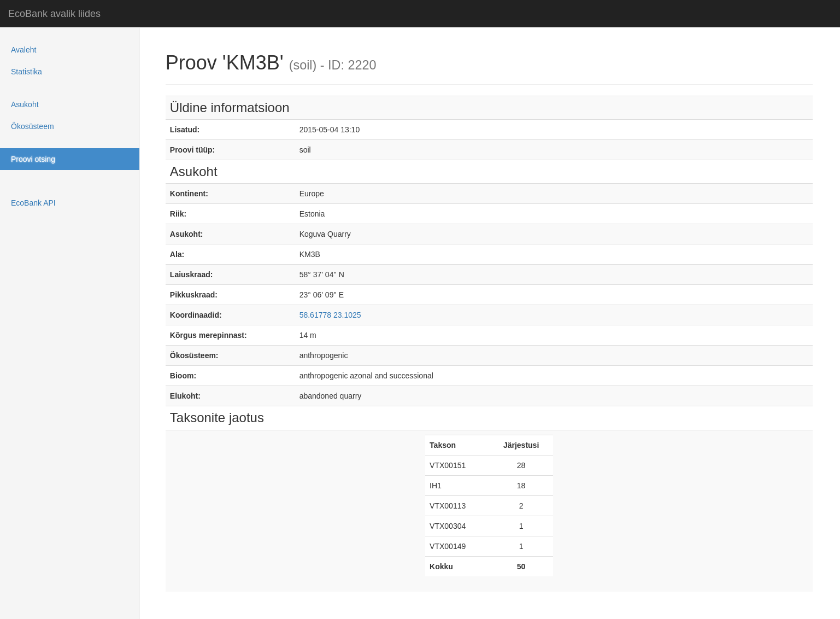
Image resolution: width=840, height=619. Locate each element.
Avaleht (24, 50)
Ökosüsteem (33, 126)
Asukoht (25, 104)
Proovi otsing (33, 159)
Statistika (27, 72)
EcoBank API (33, 203)
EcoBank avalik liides (54, 14)
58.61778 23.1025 (330, 315)
